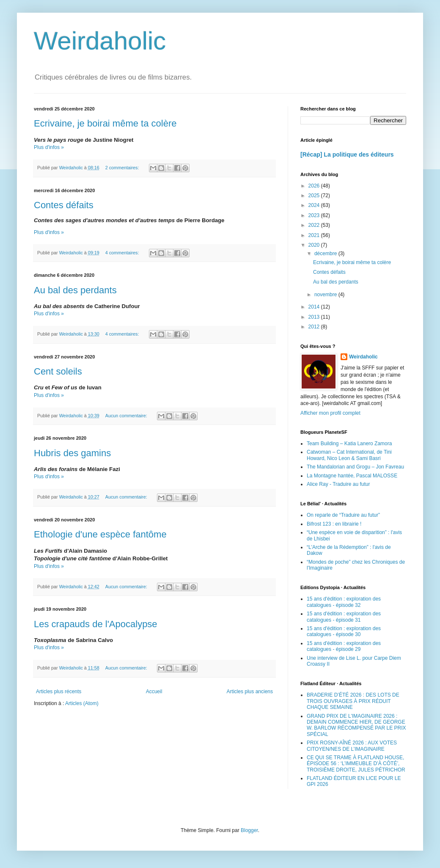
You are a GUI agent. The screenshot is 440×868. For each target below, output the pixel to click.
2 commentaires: (123, 168)
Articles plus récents (59, 692)
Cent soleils (58, 371)
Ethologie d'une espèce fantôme (100, 534)
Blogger (249, 830)
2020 (315, 245)
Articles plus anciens (250, 692)
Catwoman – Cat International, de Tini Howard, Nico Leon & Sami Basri (349, 455)
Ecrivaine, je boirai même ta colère (105, 123)
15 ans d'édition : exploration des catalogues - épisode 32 (344, 602)
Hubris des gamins (72, 453)
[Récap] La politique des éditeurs (347, 154)
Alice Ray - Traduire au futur (338, 484)
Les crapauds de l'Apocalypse (96, 624)
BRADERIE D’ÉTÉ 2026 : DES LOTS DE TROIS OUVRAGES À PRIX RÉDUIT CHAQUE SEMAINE (353, 701)
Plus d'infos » (49, 147)
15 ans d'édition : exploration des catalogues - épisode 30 (344, 631)
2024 (315, 205)
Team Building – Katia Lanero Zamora (349, 444)
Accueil (154, 692)
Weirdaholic (100, 41)
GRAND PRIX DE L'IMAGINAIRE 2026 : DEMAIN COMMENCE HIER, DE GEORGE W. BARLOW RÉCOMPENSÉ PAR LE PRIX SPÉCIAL (356, 725)
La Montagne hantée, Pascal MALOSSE (352, 476)
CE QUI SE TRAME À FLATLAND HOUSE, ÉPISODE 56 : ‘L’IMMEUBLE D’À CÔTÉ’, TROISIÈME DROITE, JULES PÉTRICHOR (356, 764)
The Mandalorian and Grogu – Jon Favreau (355, 467)
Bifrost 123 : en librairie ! (334, 524)
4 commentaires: (123, 253)
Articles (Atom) (82, 703)
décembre (326, 254)
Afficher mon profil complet (330, 413)
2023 (315, 215)
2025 (315, 196)
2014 (315, 307)
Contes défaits (64, 205)
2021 (315, 235)
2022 (315, 225)
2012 (315, 327)
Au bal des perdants (75, 290)
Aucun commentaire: (127, 416)
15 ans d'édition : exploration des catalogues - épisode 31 (344, 617)
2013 (315, 317)
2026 (315, 186)
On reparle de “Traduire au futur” (343, 515)
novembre (326, 295)
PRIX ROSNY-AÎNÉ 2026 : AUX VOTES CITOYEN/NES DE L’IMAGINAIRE (352, 746)
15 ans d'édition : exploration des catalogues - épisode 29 (344, 646)
